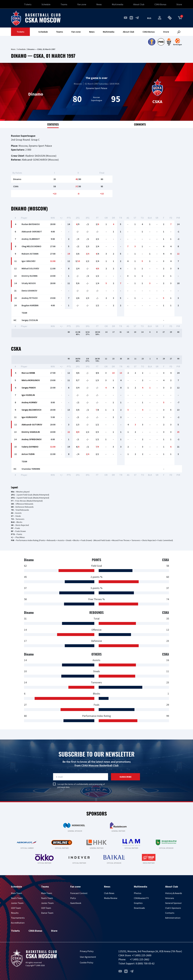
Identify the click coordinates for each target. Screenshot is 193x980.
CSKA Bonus (160, 4)
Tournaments (18, 918)
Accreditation (18, 923)
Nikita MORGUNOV (31, 380)
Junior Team (17, 903)
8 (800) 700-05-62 (145, 963)
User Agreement (88, 957)
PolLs (73, 898)
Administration (173, 918)
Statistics (53, 124)
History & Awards (174, 893)
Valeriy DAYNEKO (30, 447)
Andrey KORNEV (29, 402)
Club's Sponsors (173, 908)
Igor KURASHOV (29, 417)
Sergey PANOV (29, 388)
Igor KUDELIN (28, 395)
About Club (139, 4)
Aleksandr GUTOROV (32, 424)
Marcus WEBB (28, 373)
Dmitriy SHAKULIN (31, 432)
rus (149, 18)
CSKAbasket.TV (141, 898)
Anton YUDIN (28, 454)
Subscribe (126, 777)
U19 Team (16, 908)
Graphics (138, 903)
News (99, 4)
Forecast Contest (79, 893)
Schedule (46, 4)
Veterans (170, 898)
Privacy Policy (87, 951)
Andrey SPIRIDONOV (32, 439)
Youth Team (17, 898)
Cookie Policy (87, 962)
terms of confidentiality (78, 784)
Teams (64, 4)
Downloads (139, 908)
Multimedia (118, 4)
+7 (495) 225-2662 (140, 959)
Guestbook (76, 903)
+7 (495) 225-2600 (142, 955)
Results (15, 913)
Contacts (170, 913)
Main (13, 49)
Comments (140, 124)
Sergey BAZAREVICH (31, 410)
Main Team (16, 893)
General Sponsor (173, 903)
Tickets (28, 4)
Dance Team (47, 913)
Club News (109, 893)
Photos (138, 893)
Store (179, 4)
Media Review (111, 898)
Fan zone (82, 4)
